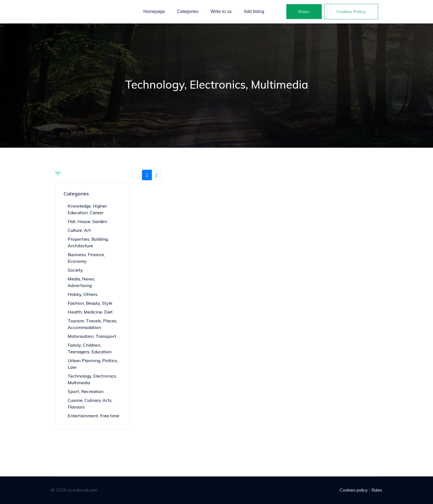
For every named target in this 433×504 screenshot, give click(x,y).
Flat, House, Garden (87, 221)
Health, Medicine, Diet (90, 312)
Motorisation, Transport (92, 336)
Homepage (154, 11)
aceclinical (65, 12)
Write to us (221, 11)
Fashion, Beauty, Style (90, 303)
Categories (188, 11)
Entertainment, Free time (93, 416)
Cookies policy (351, 12)
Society (75, 270)
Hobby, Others (83, 294)
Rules (304, 12)
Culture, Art (79, 230)
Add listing (254, 11)
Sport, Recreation (86, 391)
